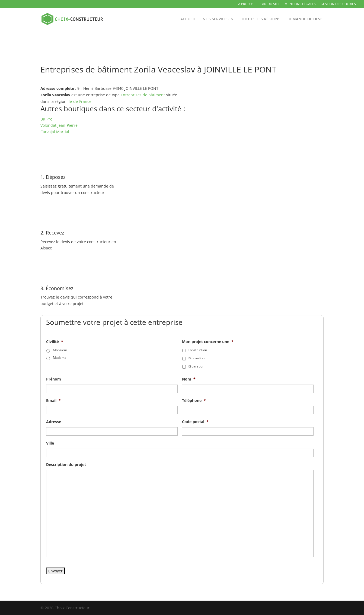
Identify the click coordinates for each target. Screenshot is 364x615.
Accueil (188, 19)
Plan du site (269, 4)
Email (53, 401)
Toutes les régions (261, 19)
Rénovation (196, 358)
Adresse (54, 422)
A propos (246, 4)
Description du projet (66, 465)
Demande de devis (306, 19)
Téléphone (194, 401)
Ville (50, 443)
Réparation (196, 366)
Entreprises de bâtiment (143, 95)
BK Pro (46, 119)
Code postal (195, 422)
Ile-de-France (79, 101)
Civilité (55, 342)
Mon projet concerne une (208, 342)
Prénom (54, 379)
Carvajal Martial (55, 132)
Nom (189, 379)
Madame (60, 358)
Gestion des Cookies (338, 4)
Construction (197, 350)
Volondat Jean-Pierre (59, 125)
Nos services (216, 19)
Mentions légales (300, 4)
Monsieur (60, 350)
